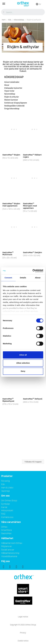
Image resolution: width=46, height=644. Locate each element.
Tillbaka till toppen (33, 462)
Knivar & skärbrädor (12, 82)
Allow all (23, 355)
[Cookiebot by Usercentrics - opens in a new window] (33, 271)
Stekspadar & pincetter (13, 88)
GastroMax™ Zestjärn (33, 252)
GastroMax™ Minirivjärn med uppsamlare (30, 206)
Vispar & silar (9, 91)
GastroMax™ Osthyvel (33, 399)
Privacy (23, 633)
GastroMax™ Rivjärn (11, 155)
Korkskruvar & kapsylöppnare (16, 103)
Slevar (7, 85)
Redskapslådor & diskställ (14, 106)
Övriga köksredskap (12, 109)
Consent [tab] (8, 278)
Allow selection (23, 363)
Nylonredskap (10, 94)
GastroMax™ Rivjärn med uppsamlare (11, 205)
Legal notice (23, 617)
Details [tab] (23, 278)
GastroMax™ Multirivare (8, 253)
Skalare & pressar (11, 100)
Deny (23, 371)
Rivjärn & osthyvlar (12, 97)
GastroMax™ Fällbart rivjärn (32, 156)
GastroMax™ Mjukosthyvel (8, 400)
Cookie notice (23, 641)
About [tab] (38, 278)
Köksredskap (14, 77)
